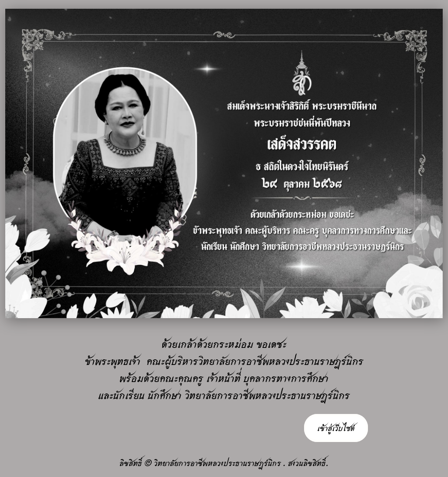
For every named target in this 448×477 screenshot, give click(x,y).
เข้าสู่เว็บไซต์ (336, 428)
